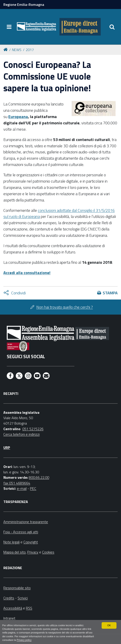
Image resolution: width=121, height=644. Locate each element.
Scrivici (23, 598)
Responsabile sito (17, 588)
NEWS (17, 50)
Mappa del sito (15, 552)
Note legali (11, 542)
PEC (33, 488)
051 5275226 (33, 429)
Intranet (9, 618)
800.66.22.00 (39, 477)
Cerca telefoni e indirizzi (22, 434)
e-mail (22, 488)
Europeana (18, 117)
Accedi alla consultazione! (27, 273)
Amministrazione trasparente (26, 522)
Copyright (31, 542)
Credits (9, 598)
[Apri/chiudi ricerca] (112, 27)
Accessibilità (13, 608)
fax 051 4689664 (17, 483)
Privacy (33, 552)
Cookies (48, 552)
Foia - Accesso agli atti (21, 532)
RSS (29, 608)
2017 (30, 50)
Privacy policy (24, 640)
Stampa (110, 293)
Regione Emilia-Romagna (24, 4)
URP (7, 447)
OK (109, 625)
